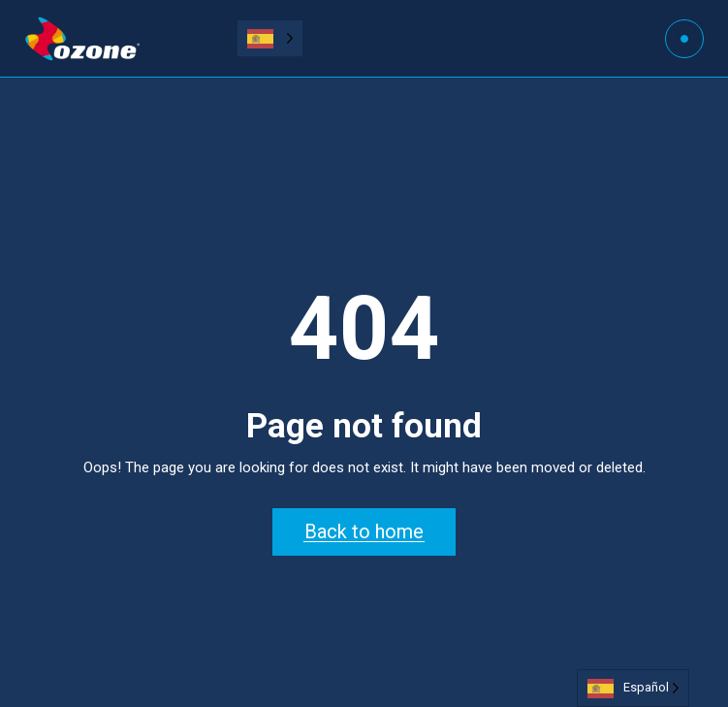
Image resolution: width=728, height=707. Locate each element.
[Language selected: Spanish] (270, 38)
